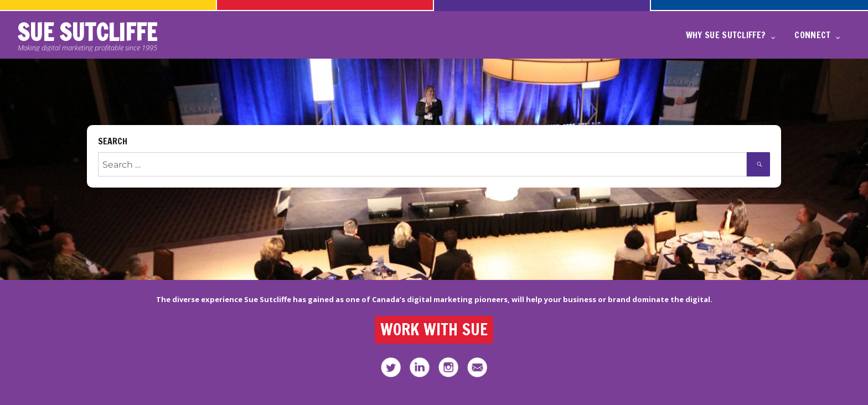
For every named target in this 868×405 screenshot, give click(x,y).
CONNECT (812, 35)
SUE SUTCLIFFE (87, 32)
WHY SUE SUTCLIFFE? (726, 35)
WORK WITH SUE (434, 329)
